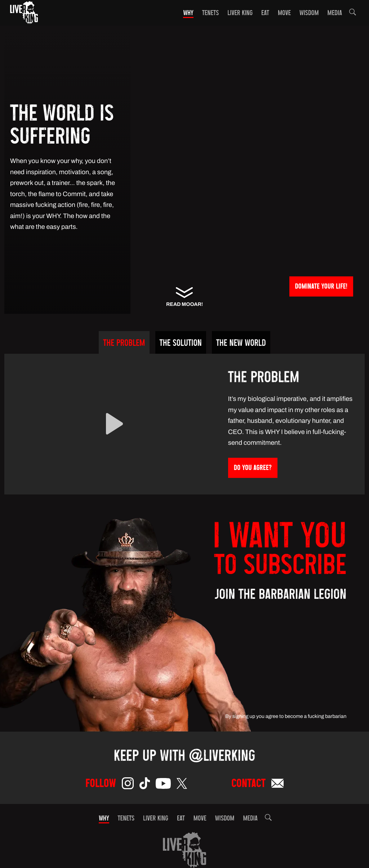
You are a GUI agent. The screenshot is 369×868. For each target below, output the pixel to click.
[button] (353, 13)
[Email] (277, 785)
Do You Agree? (253, 468)
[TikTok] (145, 785)
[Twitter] (182, 785)
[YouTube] (163, 785)
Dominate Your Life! (321, 287)
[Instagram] (128, 785)
